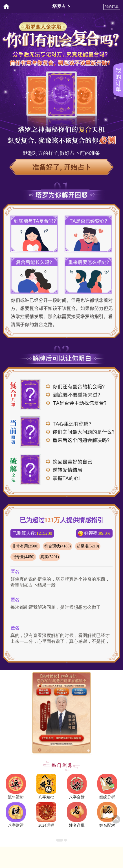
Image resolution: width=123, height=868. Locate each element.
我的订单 (112, 7)
